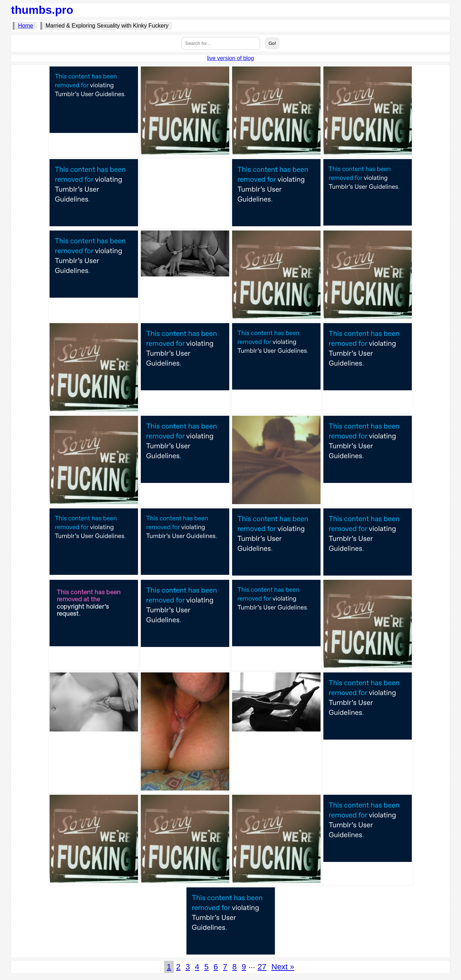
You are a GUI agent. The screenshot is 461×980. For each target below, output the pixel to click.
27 (262, 967)
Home (26, 26)
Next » (283, 967)
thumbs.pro (42, 10)
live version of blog (230, 58)
